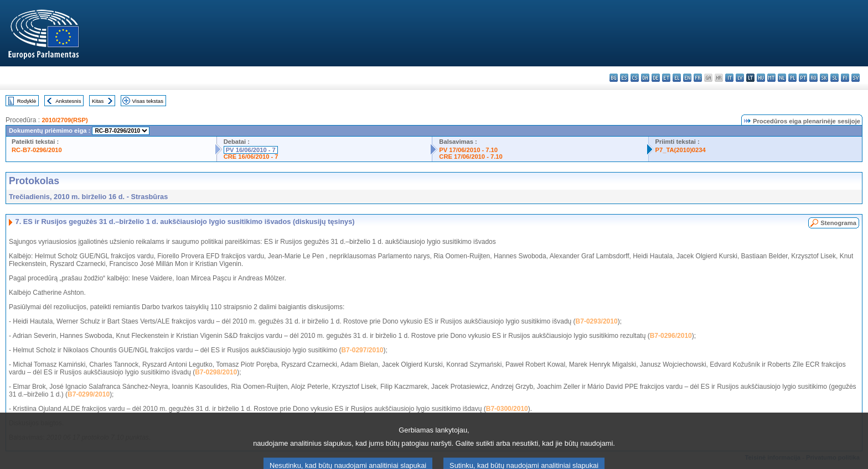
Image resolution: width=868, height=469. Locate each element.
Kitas (98, 101)
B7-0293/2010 (597, 321)
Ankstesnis (68, 101)
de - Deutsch (656, 78)
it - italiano (729, 78)
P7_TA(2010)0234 (681, 150)
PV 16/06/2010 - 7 (251, 150)
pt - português (803, 78)
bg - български (614, 78)
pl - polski (792, 78)
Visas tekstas (148, 101)
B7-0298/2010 (216, 372)
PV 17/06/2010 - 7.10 (468, 150)
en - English (687, 78)
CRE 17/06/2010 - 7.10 (471, 157)
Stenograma (838, 223)
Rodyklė (27, 101)
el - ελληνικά (677, 78)
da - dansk (645, 78)
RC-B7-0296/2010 (37, 150)
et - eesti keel (666, 78)
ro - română (813, 78)
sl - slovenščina (835, 78)
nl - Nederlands (782, 78)
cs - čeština (635, 78)
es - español (624, 78)
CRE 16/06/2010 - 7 (251, 157)
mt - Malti (771, 78)
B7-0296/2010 (671, 336)
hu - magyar (761, 78)
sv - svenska (856, 78)
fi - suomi (845, 78)
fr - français (698, 78)
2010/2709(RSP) (64, 120)
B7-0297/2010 (362, 350)
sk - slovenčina (824, 78)
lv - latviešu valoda (740, 78)
